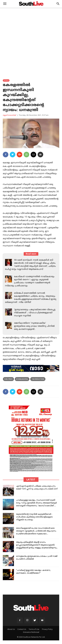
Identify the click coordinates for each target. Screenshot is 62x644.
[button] (58, 4)
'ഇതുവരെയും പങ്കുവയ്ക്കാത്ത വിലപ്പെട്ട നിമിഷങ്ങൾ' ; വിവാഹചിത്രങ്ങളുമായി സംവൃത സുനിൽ (35, 313)
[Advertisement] (31, 40)
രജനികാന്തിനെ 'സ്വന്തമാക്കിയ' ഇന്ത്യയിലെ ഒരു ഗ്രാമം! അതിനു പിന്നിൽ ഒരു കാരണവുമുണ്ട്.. (34, 326)
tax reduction (38, 379)
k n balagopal (22, 379)
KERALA (6, 80)
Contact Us (22, 629)
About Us (11, 629)
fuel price (8, 379)
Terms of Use (34, 629)
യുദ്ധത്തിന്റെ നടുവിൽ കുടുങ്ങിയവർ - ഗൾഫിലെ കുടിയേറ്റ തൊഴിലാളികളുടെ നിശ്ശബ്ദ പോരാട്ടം (34, 517)
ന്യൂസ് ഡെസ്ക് (9, 115)
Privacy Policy (47, 629)
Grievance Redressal (31, 632)
